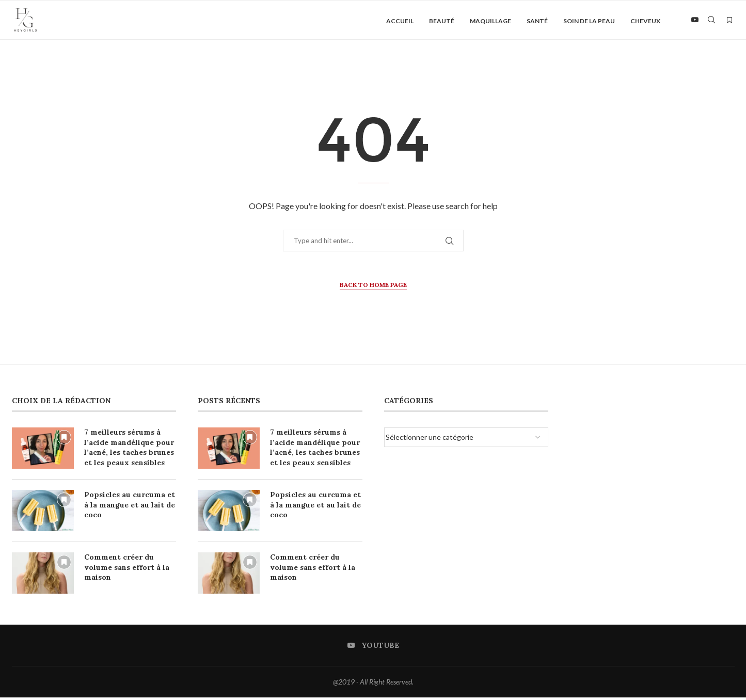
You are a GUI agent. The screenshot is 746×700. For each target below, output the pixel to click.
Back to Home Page (373, 287)
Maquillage (490, 21)
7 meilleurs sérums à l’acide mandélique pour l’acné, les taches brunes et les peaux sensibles (129, 450)
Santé (537, 21)
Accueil (400, 21)
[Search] (711, 21)
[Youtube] (695, 21)
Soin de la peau (589, 21)
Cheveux (645, 21)
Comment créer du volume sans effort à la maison (127, 570)
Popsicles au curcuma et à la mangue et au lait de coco (130, 507)
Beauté (442, 21)
